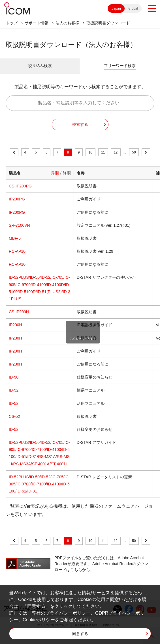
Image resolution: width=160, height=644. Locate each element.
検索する (80, 124)
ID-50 (14, 377)
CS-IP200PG (20, 186)
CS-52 (14, 416)
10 (90, 152)
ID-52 (14, 390)
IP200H (15, 325)
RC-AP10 (17, 251)
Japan (116, 8)
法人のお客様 (67, 23)
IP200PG (17, 199)
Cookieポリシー (39, 620)
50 (134, 152)
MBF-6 (15, 238)
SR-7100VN (19, 225)
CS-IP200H (19, 312)
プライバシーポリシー (68, 613)
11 (103, 152)
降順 (67, 173)
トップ (12, 23)
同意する (80, 634)
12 (116, 152)
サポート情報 (37, 23)
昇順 (55, 173)
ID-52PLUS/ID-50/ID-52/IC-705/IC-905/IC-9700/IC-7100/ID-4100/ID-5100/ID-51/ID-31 (39, 484)
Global (133, 8)
